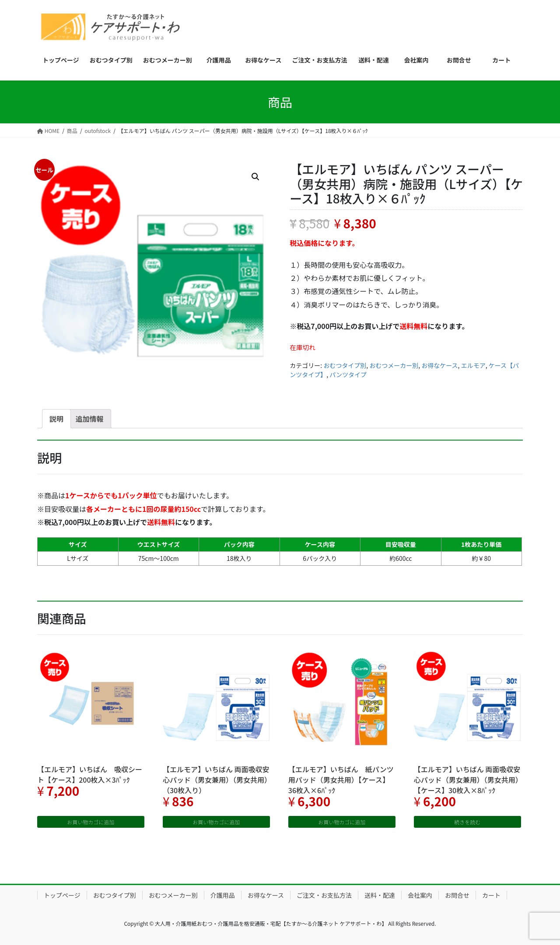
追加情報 (90, 419)
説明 (56, 419)
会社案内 (420, 895)
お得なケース (439, 365)
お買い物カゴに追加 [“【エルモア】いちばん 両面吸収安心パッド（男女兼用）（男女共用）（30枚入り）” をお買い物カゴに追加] (216, 822)
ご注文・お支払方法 (324, 895)
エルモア (473, 365)
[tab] (56, 419)
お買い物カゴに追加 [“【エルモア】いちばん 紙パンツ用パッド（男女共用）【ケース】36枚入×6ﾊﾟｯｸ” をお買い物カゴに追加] (342, 822)
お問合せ (457, 895)
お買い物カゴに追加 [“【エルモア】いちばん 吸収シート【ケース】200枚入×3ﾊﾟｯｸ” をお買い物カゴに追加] (91, 822)
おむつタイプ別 (345, 365)
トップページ (62, 895)
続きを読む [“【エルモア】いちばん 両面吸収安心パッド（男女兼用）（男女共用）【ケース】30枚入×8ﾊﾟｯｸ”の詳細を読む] (467, 822)
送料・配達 (380, 895)
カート (491, 895)
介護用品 (223, 895)
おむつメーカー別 (394, 365)
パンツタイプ (348, 374)
